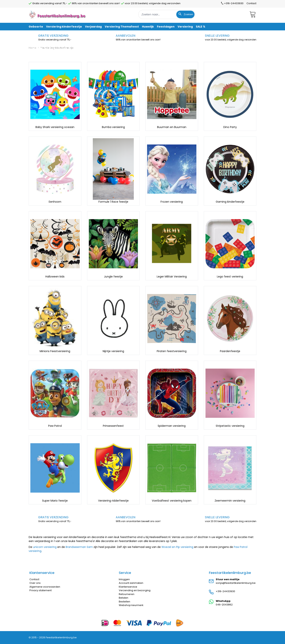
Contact (251, 3)
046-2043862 (224, 605)
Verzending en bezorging (135, 590)
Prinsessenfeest (113, 426)
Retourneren (127, 594)
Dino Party (230, 127)
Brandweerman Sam (79, 547)
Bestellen (124, 602)
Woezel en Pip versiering (177, 547)
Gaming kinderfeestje (230, 202)
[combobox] (167, 14)
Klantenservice (128, 587)
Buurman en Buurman (172, 127)
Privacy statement (41, 590)
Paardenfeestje (230, 351)
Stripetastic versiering (230, 426)
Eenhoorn (55, 202)
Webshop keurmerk (131, 605)
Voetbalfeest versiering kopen (172, 501)
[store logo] (58, 14)
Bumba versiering (113, 127)
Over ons (35, 583)
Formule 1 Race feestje (113, 202)
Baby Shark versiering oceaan (55, 127)
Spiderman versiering (172, 426)
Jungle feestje (113, 277)
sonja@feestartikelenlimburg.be (236, 583)
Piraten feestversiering (172, 351)
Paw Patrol (55, 426)
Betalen (124, 598)
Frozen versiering (172, 202)
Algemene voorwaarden (45, 587)
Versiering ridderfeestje (113, 501)
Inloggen (124, 579)
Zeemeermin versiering (230, 501)
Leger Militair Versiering (172, 277)
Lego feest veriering (230, 277)
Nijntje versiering (113, 351)
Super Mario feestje (55, 501)
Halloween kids (55, 277)
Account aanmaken (131, 583)
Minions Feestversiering (55, 351)
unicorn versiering (45, 547)
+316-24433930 (225, 591)
